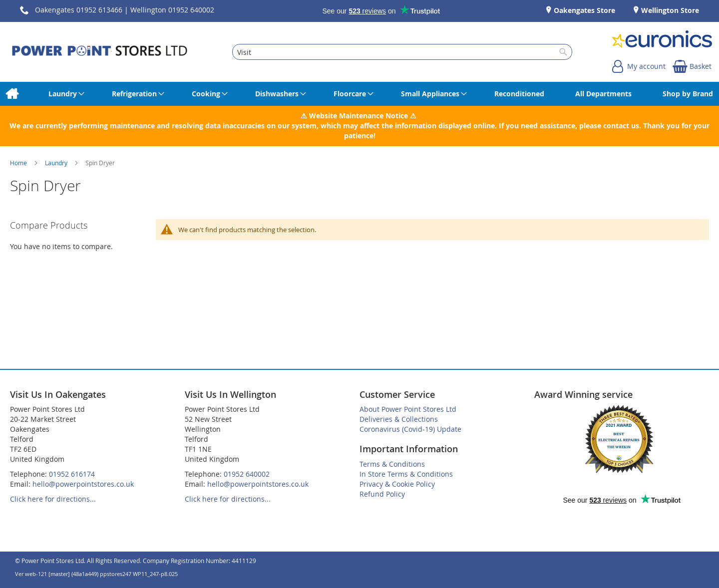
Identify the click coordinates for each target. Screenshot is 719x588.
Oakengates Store (583, 10)
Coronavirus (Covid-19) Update (410, 429)
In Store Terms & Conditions (406, 474)
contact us (621, 126)
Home (19, 163)
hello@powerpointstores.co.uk (83, 484)
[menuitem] (12, 94)
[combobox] (402, 52)
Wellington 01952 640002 (172, 10)
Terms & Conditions (392, 464)
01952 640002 (247, 474)
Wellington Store (669, 10)
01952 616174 (72, 474)
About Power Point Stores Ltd (408, 409)
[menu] (359, 94)
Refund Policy (382, 494)
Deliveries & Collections (399, 419)
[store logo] (100, 52)
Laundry (57, 163)
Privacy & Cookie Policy (397, 484)
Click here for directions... (53, 499)
